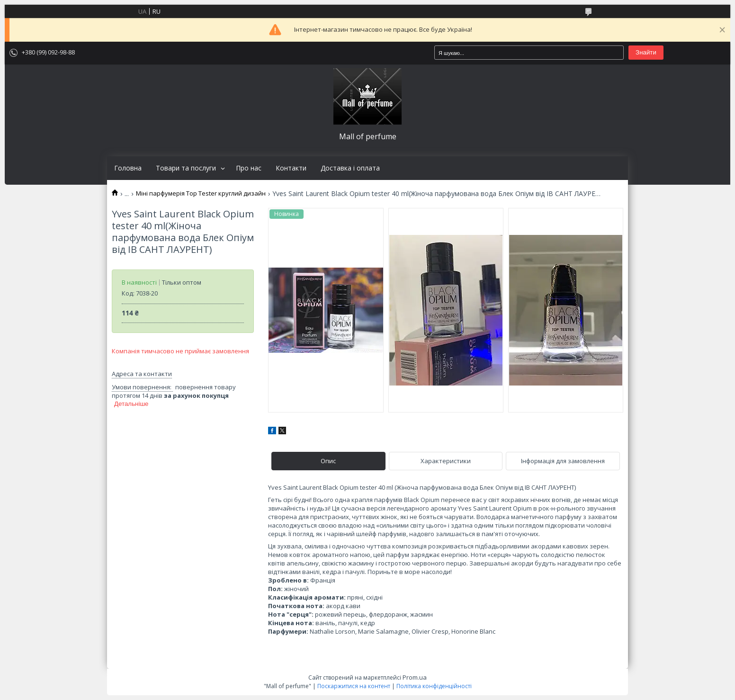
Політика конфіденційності (434, 686)
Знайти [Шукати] (646, 52)
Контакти (291, 168)
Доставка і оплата (350, 168)
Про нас (249, 168)
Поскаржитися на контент (354, 686)
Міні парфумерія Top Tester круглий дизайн (201, 193)
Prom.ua (415, 677)
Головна (128, 168)
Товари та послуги (186, 168)
